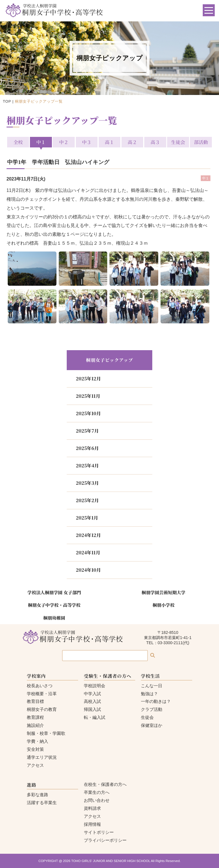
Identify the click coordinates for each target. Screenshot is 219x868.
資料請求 (92, 808)
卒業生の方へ (97, 792)
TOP (7, 101)
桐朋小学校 (164, 605)
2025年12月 (88, 379)
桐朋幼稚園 (54, 618)
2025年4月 (87, 466)
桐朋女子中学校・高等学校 (54, 605)
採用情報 (92, 824)
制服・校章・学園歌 (46, 733)
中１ (41, 142)
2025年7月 (87, 431)
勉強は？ (149, 694)
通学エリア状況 (42, 757)
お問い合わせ (97, 800)
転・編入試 (95, 717)
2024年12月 (88, 535)
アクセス (35, 765)
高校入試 (92, 701)
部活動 (201, 142)
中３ (87, 142)
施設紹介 (35, 725)
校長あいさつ (40, 686)
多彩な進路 (37, 795)
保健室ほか (152, 725)
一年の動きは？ (156, 701)
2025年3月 (87, 483)
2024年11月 (88, 552)
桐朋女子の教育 (42, 709)
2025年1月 (87, 518)
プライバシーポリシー (105, 840)
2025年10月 (88, 413)
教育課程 (35, 717)
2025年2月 (87, 500)
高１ (110, 142)
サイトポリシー (99, 832)
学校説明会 (95, 686)
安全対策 (35, 749)
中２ (64, 142)
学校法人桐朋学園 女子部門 (54, 592)
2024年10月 (88, 570)
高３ (155, 142)
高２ (132, 142)
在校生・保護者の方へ (105, 784)
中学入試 (92, 694)
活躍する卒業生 (42, 803)
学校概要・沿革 (42, 694)
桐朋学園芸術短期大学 (164, 592)
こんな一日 (152, 686)
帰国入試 (92, 709)
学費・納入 (37, 741)
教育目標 (35, 701)
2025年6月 (87, 448)
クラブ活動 (152, 709)
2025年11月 (88, 396)
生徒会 (178, 142)
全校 (18, 142)
